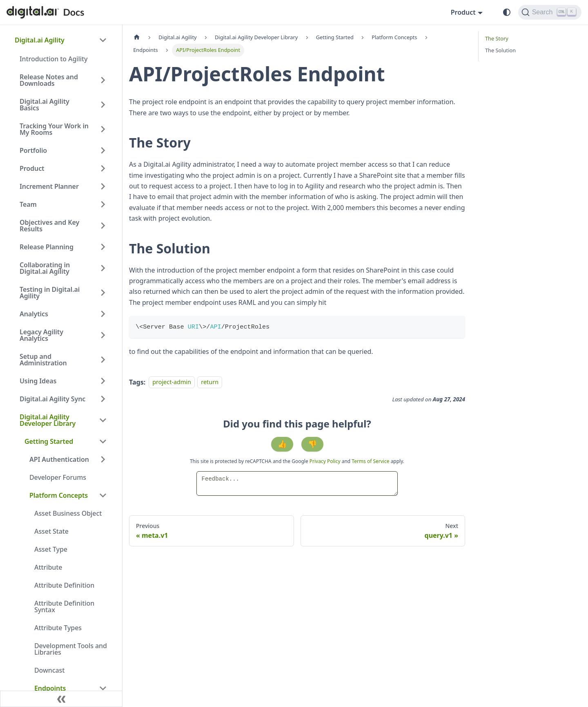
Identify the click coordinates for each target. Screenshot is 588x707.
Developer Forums (58, 477)
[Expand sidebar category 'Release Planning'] (103, 247)
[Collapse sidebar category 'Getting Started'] (103, 441)
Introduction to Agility (53, 59)
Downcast (49, 670)
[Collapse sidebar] (61, 699)
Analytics (34, 314)
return (210, 382)
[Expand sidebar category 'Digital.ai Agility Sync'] (103, 399)
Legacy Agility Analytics (41, 335)
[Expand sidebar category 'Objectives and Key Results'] (103, 226)
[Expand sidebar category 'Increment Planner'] (103, 186)
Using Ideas (38, 381)
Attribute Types (58, 628)
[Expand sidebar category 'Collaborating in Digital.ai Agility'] (103, 268)
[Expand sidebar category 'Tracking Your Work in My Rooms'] (103, 129)
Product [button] (463, 12)
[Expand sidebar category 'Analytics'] (103, 314)
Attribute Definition (64, 585)
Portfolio (33, 150)
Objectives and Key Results (49, 226)
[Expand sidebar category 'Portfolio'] (103, 150)
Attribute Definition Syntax (64, 606)
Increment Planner (49, 186)
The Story (497, 38)
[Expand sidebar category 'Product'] (103, 168)
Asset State (51, 531)
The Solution (500, 50)
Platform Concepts (59, 495)
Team (28, 204)
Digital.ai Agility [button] (40, 40)
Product (32, 168)
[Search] (550, 12)
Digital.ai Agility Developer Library (48, 420)
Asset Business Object (68, 513)
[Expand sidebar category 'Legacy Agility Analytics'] (103, 335)
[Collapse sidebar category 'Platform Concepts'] (103, 495)
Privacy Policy (326, 461)
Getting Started (49, 441)
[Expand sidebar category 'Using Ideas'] (103, 381)
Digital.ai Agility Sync (52, 399)
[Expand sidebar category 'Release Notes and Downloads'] (103, 80)
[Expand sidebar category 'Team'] (103, 204)
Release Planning (47, 247)
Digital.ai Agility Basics (45, 105)
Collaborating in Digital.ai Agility (45, 268)
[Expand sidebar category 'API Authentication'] (103, 459)
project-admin (172, 382)
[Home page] (137, 37)
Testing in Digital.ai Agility (50, 293)
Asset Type (51, 549)
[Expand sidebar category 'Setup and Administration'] (103, 360)
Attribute (48, 567)
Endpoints (50, 688)
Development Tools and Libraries (71, 649)
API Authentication (59, 459)
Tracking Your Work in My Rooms (54, 129)
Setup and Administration (43, 360)
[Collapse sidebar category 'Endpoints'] (103, 688)
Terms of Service (370, 461)
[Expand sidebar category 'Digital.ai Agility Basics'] (103, 105)
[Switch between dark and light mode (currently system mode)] (507, 12)
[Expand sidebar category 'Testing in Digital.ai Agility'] (103, 293)
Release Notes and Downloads (49, 80)
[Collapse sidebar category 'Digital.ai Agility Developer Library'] (103, 420)
